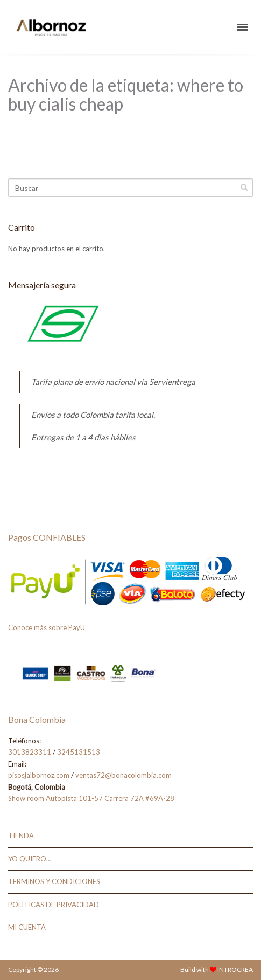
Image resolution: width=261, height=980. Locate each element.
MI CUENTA (27, 927)
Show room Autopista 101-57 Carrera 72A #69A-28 (91, 798)
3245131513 (79, 752)
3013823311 (30, 752)
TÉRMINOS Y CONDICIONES (54, 881)
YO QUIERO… (30, 859)
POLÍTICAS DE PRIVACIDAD (54, 905)
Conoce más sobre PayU (47, 627)
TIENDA (21, 836)
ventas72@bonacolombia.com (124, 775)
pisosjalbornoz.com (39, 775)
